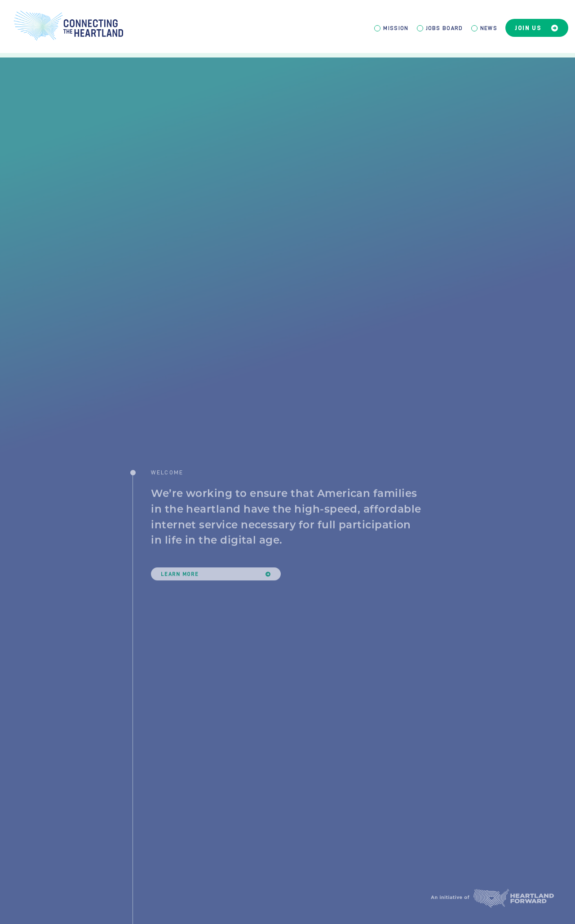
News (489, 28)
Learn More (216, 586)
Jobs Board (445, 28)
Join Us (537, 28)
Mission (396, 28)
